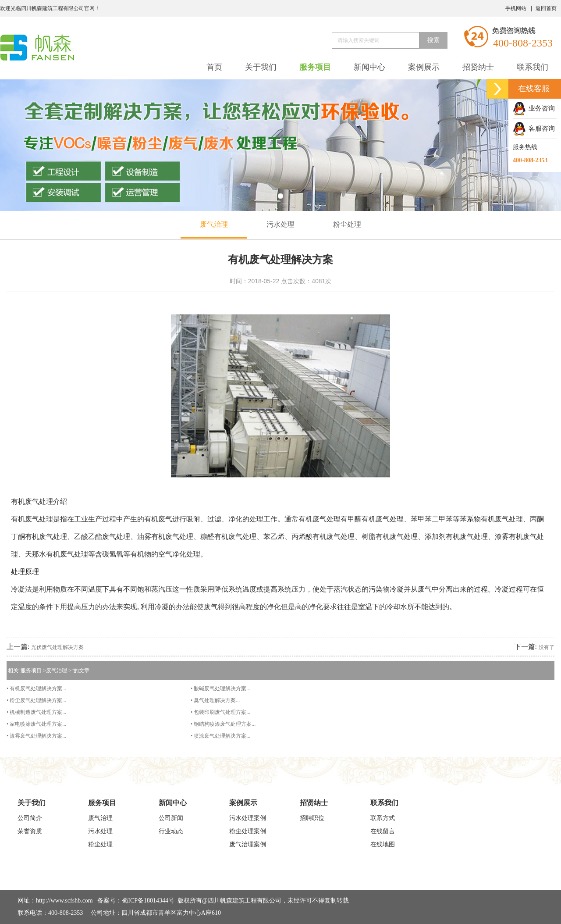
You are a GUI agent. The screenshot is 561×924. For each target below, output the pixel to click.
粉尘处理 (347, 224)
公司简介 (30, 818)
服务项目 (315, 67)
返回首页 (546, 8)
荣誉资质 (30, 831)
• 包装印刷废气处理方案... (220, 712)
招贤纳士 (478, 67)
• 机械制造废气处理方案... (36, 712)
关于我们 (261, 67)
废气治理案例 (248, 844)
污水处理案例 (248, 818)
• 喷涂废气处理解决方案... (220, 736)
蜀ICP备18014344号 (148, 901)
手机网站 (516, 8)
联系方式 (383, 818)
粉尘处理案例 (248, 831)
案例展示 (424, 67)
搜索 (433, 40)
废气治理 (214, 224)
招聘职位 (312, 818)
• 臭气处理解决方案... (215, 700)
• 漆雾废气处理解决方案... (36, 736)
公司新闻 (171, 818)
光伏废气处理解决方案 (57, 647)
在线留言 (383, 831)
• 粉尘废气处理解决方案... (36, 700)
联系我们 (533, 67)
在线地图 (383, 844)
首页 (214, 67)
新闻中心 (369, 67)
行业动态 (171, 831)
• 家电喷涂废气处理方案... (36, 724)
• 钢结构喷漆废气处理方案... (223, 724)
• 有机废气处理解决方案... (36, 689)
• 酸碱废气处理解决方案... (220, 689)
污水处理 (280, 224)
